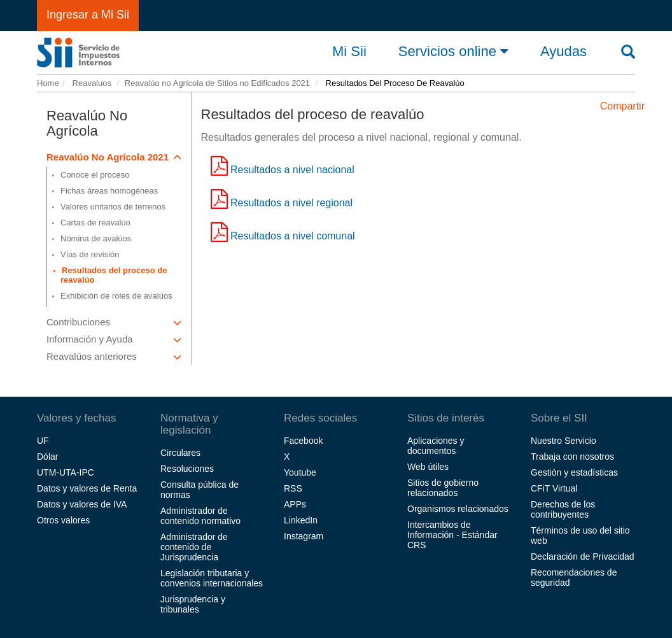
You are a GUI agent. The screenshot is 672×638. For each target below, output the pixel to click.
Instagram (304, 536)
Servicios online (453, 51)
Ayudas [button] (563, 52)
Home (48, 83)
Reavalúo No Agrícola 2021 (114, 157)
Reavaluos (91, 83)
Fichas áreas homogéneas (109, 191)
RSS (293, 488)
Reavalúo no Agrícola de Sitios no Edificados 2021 (217, 83)
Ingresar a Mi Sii (88, 15)
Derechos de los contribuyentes (563, 509)
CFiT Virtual (554, 488)
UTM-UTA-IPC (66, 472)
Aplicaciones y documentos (436, 446)
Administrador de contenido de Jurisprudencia (194, 547)
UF (43, 441)
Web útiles (428, 467)
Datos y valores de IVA (82, 504)
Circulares (180, 453)
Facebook (303, 441)
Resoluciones (187, 469)
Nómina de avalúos (96, 238)
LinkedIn (301, 520)
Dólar (47, 457)
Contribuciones (114, 322)
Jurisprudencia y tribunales (193, 604)
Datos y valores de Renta (87, 488)
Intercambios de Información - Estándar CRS (452, 535)
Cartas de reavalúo (95, 223)
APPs (295, 504)
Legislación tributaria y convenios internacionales (212, 578)
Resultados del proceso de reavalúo (114, 275)
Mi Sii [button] (349, 52)
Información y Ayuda (114, 339)
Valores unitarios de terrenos (113, 207)
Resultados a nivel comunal (293, 236)
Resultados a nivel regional (291, 203)
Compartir (622, 106)
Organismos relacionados (458, 509)
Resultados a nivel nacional (292, 170)
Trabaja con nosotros (572, 457)
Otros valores (63, 520)
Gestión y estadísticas (574, 472)
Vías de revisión (90, 254)
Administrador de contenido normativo (200, 516)
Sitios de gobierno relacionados (443, 488)
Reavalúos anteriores (114, 356)
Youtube (300, 472)
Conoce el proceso (95, 175)
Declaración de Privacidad (583, 556)
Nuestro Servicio (563, 441)
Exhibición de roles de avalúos (116, 296)
